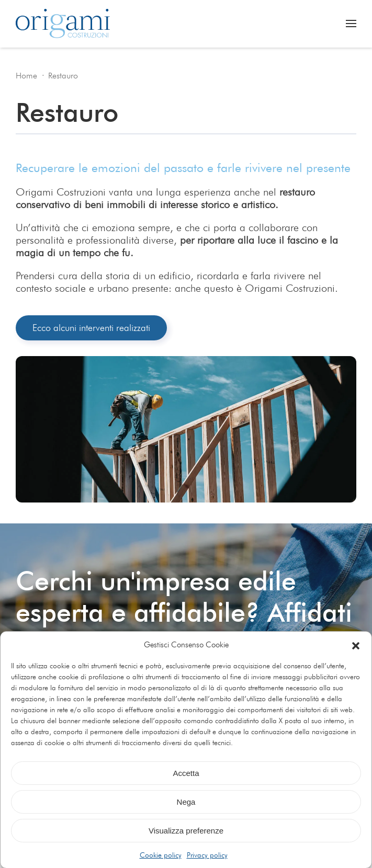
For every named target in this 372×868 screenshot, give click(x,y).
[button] (356, 655)
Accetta (186, 783)
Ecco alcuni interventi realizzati (91, 328)
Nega (186, 812)
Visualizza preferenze (186, 841)
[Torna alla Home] (64, 24)
